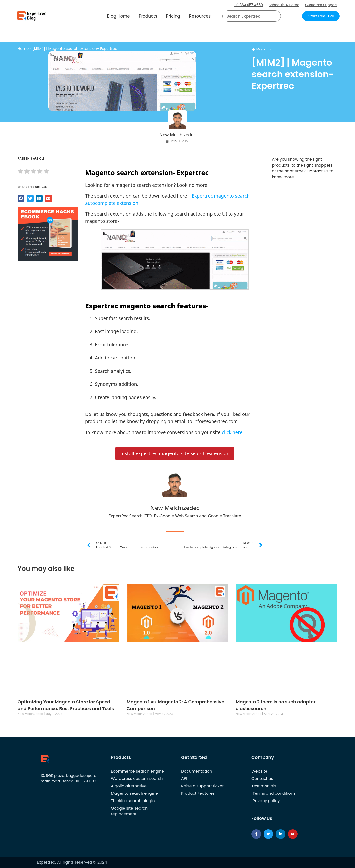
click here (232, 432)
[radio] (20, 172)
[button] (271, 16)
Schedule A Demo (284, 5)
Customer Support (321, 5)
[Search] (275, 16)
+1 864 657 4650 (248, 5)
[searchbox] (248, 16)
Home (23, 48)
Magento (264, 49)
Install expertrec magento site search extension (175, 453)
